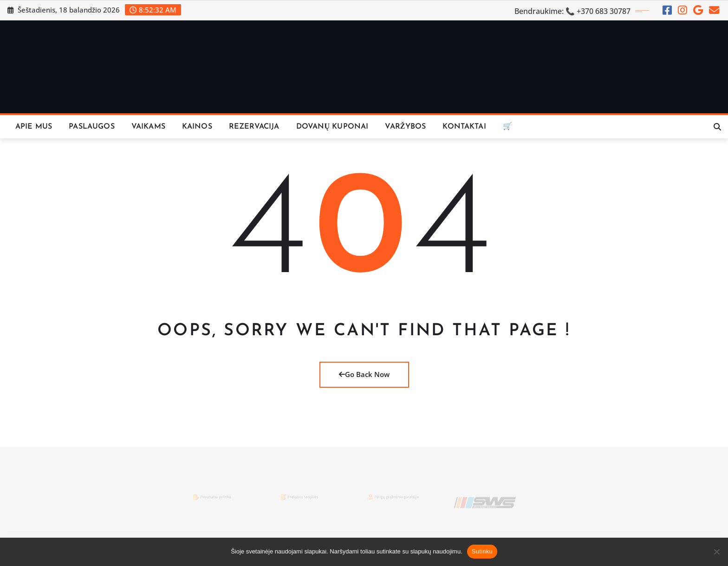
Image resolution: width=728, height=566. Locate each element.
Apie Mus (34, 127)
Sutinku (482, 551)
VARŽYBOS (405, 127)
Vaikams (148, 127)
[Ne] (716, 552)
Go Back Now (364, 374)
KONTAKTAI (464, 127)
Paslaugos (91, 127)
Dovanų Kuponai (332, 127)
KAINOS (197, 127)
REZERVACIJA (254, 127)
